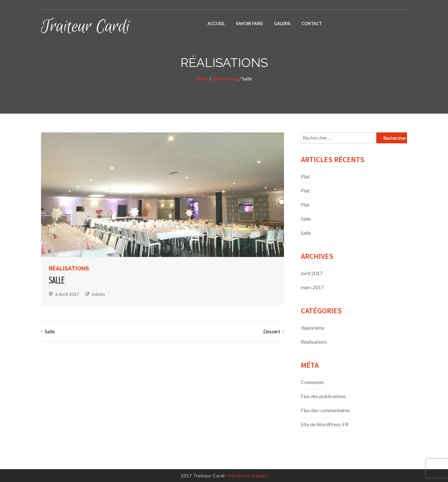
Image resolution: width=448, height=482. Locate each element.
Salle (50, 331)
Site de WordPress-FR (325, 424)
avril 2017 (312, 273)
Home (202, 79)
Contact (312, 23)
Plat (305, 176)
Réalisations (225, 79)
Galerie (282, 23)
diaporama (312, 328)
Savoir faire (249, 23)
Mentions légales (248, 476)
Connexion (312, 382)
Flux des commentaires (325, 410)
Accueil (216, 23)
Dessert (272, 331)
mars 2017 (312, 287)
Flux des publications (323, 396)
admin (98, 294)
